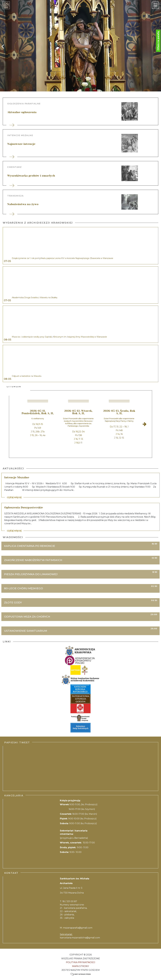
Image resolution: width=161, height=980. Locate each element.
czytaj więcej (14, 497)
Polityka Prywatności (80, 962)
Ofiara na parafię (158, 41)
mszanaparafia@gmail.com (78, 928)
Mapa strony (80, 966)
